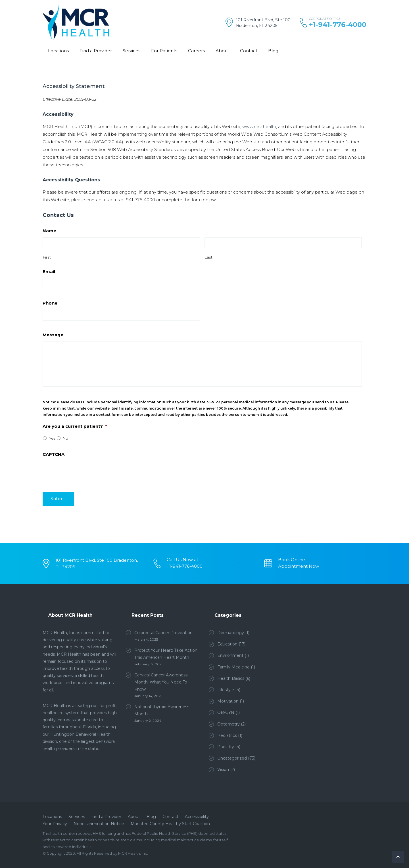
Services (132, 51)
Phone (50, 303)
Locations (58, 51)
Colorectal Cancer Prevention (163, 633)
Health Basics (231, 678)
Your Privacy (55, 824)
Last (209, 257)
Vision (223, 770)
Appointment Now (299, 566)
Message (53, 335)
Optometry (229, 724)
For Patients (164, 51)
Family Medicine (233, 667)
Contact (249, 51)
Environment (230, 655)
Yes (52, 438)
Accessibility (197, 817)
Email (49, 271)
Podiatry (226, 747)
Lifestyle (226, 690)
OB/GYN (226, 712)
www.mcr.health (259, 126)
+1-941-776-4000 (338, 25)
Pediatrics (227, 735)
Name (49, 231)
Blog (273, 51)
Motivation (228, 701)
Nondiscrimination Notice (99, 824)
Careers (196, 51)
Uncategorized (232, 758)
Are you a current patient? (75, 426)
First (47, 257)
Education (227, 644)
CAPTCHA (54, 454)
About (222, 51)
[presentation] (86, 525)
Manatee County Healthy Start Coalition (170, 824)
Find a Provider (96, 51)
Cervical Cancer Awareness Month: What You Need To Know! (161, 682)
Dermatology (231, 633)
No (65, 438)
